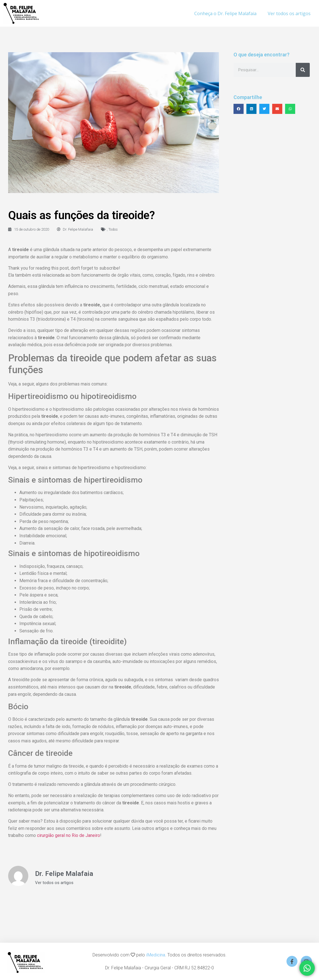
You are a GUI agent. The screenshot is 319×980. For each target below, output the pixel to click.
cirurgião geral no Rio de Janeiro (69, 835)
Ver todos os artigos (289, 13)
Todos (113, 229)
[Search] (303, 70)
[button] (239, 109)
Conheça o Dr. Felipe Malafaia (225, 13)
